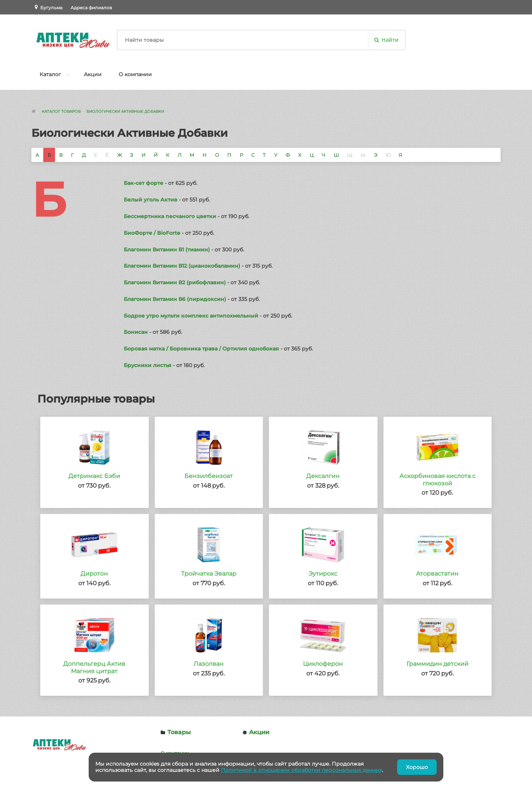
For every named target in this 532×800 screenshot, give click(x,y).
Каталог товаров (61, 111)
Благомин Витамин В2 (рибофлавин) (175, 282)
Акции (93, 74)
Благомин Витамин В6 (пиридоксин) (175, 299)
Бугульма (51, 8)
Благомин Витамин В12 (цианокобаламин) (182, 266)
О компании (135, 74)
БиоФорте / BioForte (152, 233)
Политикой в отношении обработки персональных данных (301, 770)
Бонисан (136, 332)
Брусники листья (148, 365)
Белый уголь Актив (151, 200)
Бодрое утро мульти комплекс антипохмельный (191, 316)
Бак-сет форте (144, 183)
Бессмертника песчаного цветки (170, 216)
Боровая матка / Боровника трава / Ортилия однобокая (201, 349)
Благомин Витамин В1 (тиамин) (167, 250)
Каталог (50, 74)
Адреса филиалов (91, 8)
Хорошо (417, 767)
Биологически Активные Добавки (125, 111)
